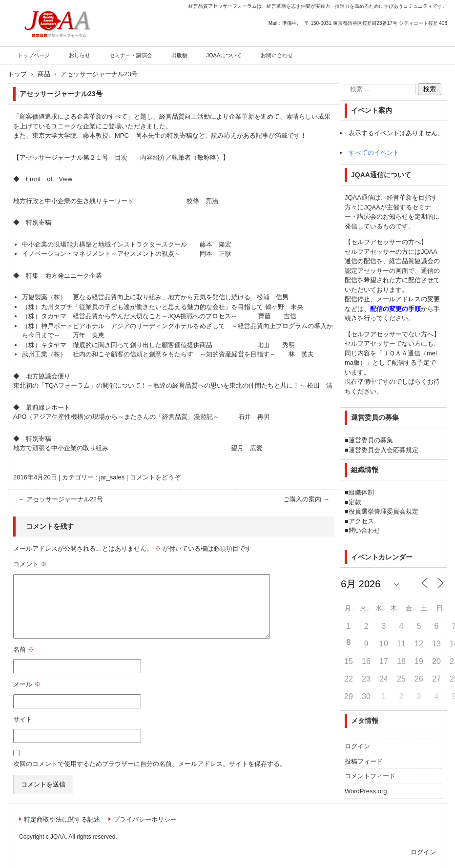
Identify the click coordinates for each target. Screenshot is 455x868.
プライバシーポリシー (145, 819)
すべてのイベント (374, 153)
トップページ (34, 55)
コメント (30, 564)
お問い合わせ (277, 55)
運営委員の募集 (371, 440)
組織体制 (361, 492)
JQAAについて (224, 55)
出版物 (179, 55)
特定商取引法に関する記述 (62, 819)
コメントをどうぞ (155, 477)
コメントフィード (370, 776)
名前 (24, 650)
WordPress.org (366, 791)
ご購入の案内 (306, 499)
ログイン (357, 746)
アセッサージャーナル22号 (61, 499)
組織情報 (365, 470)
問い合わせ (364, 530)
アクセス (361, 521)
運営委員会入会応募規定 (383, 450)
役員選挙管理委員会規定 (383, 511)
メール (27, 684)
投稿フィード (364, 761)
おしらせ (80, 55)
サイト (23, 719)
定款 (355, 502)
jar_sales (112, 477)
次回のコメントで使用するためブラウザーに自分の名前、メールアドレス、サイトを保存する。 (150, 764)
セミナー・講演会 (131, 55)
